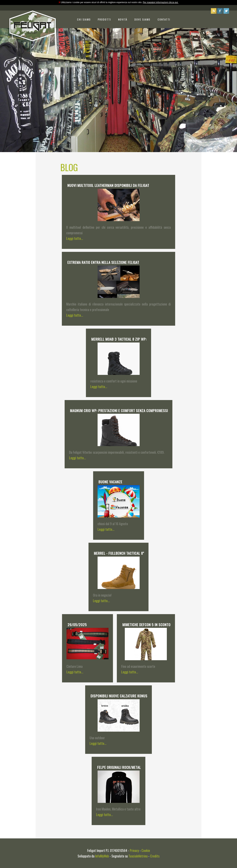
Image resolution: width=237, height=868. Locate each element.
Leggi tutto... (75, 238)
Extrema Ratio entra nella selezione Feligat (103, 262)
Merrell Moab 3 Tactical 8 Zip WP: (119, 339)
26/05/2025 (77, 624)
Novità (123, 19)
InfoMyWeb (102, 856)
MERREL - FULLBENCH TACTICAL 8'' (119, 553)
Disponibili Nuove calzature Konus (119, 696)
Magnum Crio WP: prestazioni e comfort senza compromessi (119, 410)
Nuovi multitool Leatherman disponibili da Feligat (108, 185)
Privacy (134, 850)
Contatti (164, 19)
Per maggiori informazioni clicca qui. (161, 2)
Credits (155, 856)
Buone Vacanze (110, 482)
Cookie (146, 850)
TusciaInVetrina (138, 856)
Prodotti (104, 19)
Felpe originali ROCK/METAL (119, 767)
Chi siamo (84, 19)
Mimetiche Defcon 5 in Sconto (146, 624)
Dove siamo (142, 19)
